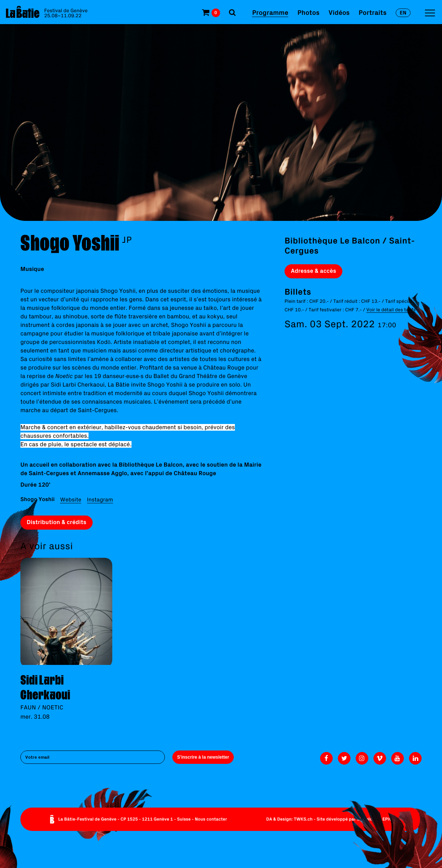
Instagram (100, 499)
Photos (308, 12)
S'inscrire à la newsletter (203, 757)
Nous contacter (211, 819)
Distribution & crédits (57, 522)
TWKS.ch (303, 819)
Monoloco (367, 819)
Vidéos (339, 12)
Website (71, 499)
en (403, 13)
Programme (270, 12)
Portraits (373, 12)
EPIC (387, 819)
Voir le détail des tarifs (391, 310)
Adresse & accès (313, 271)
